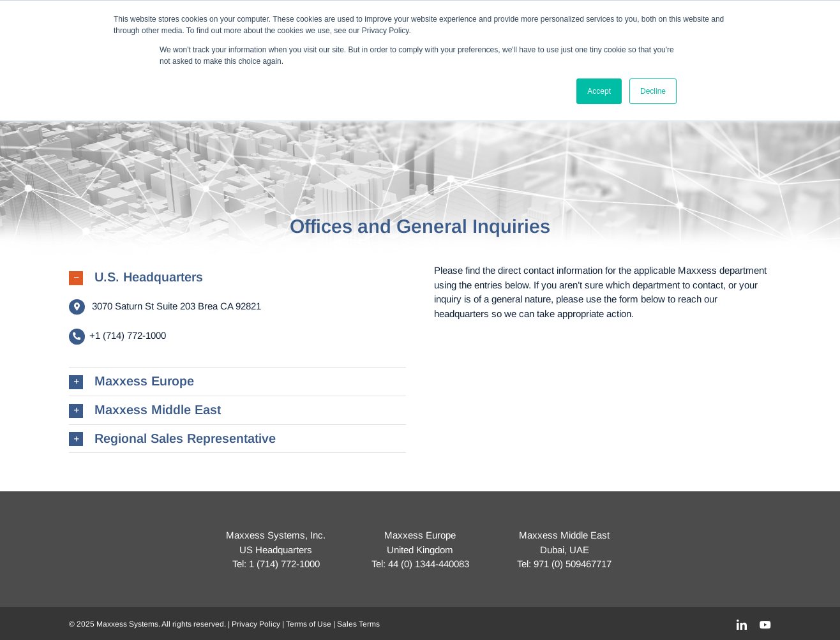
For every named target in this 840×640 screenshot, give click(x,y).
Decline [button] (653, 91)
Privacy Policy (256, 624)
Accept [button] (599, 91)
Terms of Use (309, 624)
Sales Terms (358, 624)
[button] (237, 278)
